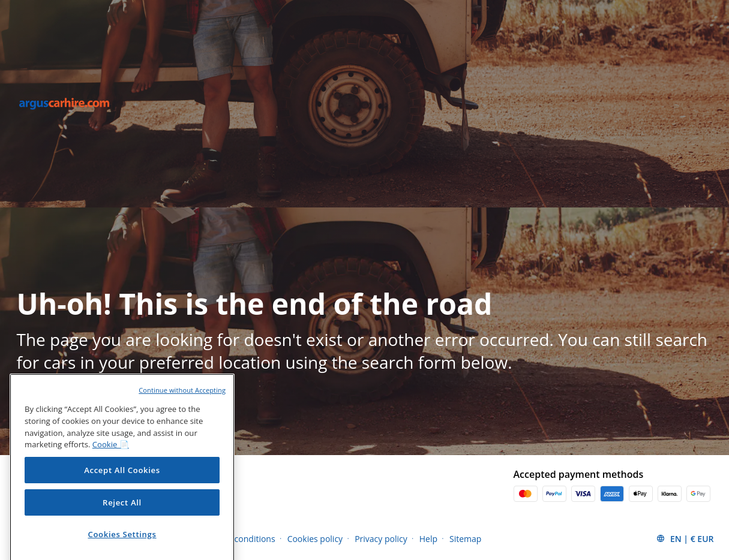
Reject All (122, 520)
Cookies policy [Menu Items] (315, 539)
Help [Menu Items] (428, 539)
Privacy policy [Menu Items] (381, 539)
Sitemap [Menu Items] (465, 539)
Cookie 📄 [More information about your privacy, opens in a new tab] (111, 462)
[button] (685, 538)
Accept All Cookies (122, 487)
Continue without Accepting (182, 407)
